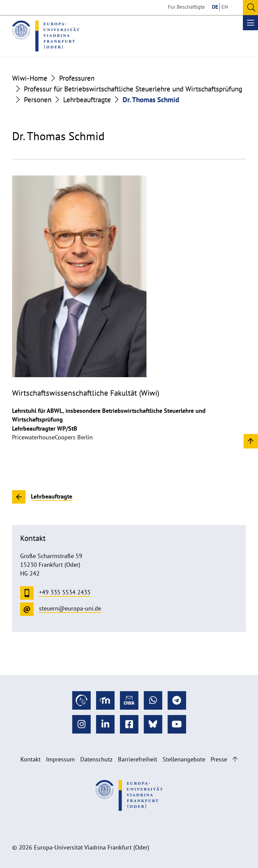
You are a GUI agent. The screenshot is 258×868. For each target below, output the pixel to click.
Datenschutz (96, 759)
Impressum (60, 759)
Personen (38, 100)
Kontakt (31, 759)
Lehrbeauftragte (87, 100)
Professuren (77, 78)
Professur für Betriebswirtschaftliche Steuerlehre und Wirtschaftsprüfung (133, 89)
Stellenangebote (184, 759)
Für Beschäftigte (186, 7)
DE (215, 7)
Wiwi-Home (30, 78)
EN (225, 7)
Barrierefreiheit (138, 759)
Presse (219, 759)
